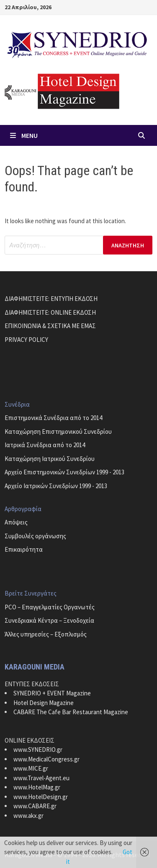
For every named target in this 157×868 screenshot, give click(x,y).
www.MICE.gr (31, 768)
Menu (23, 135)
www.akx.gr (28, 816)
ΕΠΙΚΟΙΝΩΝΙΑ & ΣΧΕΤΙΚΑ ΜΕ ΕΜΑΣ (50, 326)
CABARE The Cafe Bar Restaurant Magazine (71, 712)
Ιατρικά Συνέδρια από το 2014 (45, 445)
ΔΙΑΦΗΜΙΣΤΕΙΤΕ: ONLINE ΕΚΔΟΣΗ (50, 312)
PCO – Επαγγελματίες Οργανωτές (50, 607)
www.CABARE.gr (35, 806)
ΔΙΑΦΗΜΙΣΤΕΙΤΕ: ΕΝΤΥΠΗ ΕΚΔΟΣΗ (51, 299)
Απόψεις (16, 522)
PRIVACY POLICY (26, 340)
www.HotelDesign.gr (41, 797)
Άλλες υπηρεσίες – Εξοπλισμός (46, 634)
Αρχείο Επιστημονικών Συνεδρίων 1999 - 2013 (64, 472)
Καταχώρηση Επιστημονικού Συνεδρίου (58, 431)
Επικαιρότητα (24, 549)
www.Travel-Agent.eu (41, 778)
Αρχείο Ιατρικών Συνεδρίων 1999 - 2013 (56, 486)
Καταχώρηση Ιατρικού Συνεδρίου (50, 459)
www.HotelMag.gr (37, 787)
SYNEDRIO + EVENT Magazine (52, 693)
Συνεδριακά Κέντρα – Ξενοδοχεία (49, 620)
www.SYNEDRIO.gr (38, 750)
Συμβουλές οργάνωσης (35, 536)
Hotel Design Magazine (44, 703)
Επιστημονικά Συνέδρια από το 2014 (53, 418)
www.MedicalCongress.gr (46, 759)
